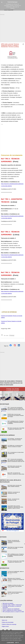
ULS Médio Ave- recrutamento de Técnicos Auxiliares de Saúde (15, 446)
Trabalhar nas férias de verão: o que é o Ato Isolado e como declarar (16, 586)
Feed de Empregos (12, 2)
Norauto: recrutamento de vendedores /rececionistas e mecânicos (14, 541)
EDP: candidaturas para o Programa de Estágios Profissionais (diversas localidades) (16, 422)
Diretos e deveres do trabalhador (11, 609)
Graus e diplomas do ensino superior (12, 610)
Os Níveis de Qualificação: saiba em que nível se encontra (16, 572)
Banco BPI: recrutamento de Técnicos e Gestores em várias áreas (16, 473)
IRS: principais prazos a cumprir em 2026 (13, 612)
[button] (23, 44)
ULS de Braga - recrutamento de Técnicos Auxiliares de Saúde (15, 439)
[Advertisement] (12, 28)
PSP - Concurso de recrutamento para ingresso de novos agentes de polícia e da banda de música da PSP (16, 409)
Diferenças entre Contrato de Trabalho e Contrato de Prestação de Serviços (16, 579)
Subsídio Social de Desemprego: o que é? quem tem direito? (15, 593)
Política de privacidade (8, 622)
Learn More (10, 643)
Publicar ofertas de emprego (9, 624)
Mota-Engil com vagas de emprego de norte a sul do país (15, 548)
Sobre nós (4, 620)
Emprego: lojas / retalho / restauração (12, 605)
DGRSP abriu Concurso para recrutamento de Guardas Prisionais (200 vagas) (16, 415)
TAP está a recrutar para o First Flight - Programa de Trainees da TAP (16, 429)
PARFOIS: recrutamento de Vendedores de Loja (14, 493)
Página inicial (5, 626)
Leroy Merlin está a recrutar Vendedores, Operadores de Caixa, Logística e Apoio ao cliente (15, 507)
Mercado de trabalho (8, 603)
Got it (17, 643)
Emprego (12, 335)
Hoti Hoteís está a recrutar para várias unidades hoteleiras (15, 467)
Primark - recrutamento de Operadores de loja (13, 500)
